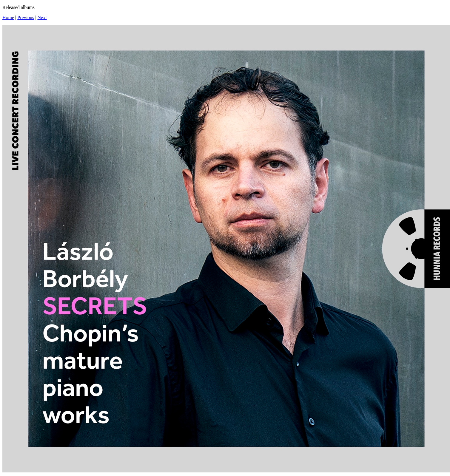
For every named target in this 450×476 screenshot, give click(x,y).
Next (42, 17)
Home (8, 17)
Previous (26, 17)
